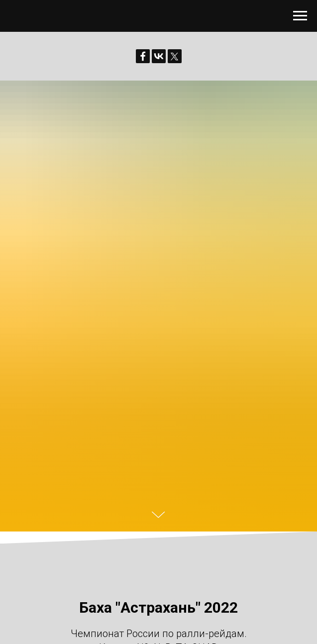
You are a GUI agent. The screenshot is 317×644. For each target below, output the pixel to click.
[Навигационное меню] (300, 16)
